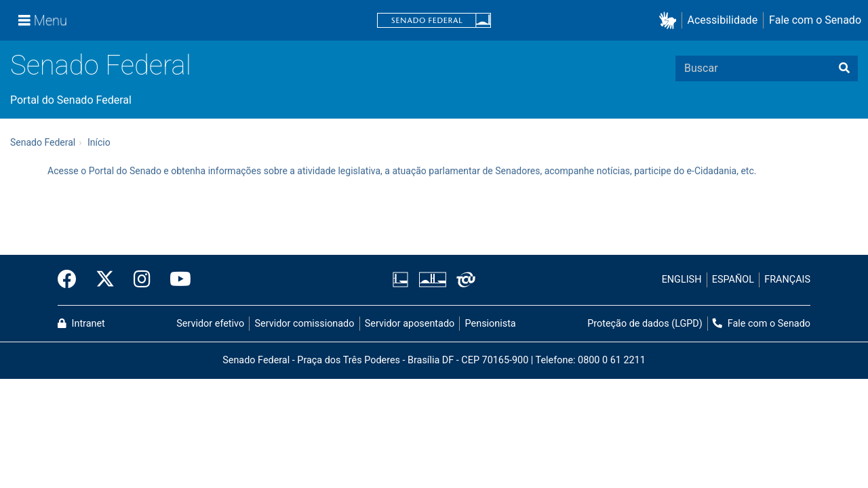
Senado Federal (101, 65)
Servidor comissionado (305, 324)
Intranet (81, 324)
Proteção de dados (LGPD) (645, 324)
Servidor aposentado (410, 324)
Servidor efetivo (210, 324)
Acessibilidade (723, 20)
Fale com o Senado (815, 20)
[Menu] (43, 20)
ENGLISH (682, 280)
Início (99, 142)
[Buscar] (844, 68)
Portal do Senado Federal (71, 100)
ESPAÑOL (733, 280)
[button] (670, 21)
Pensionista (491, 324)
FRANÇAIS (787, 280)
